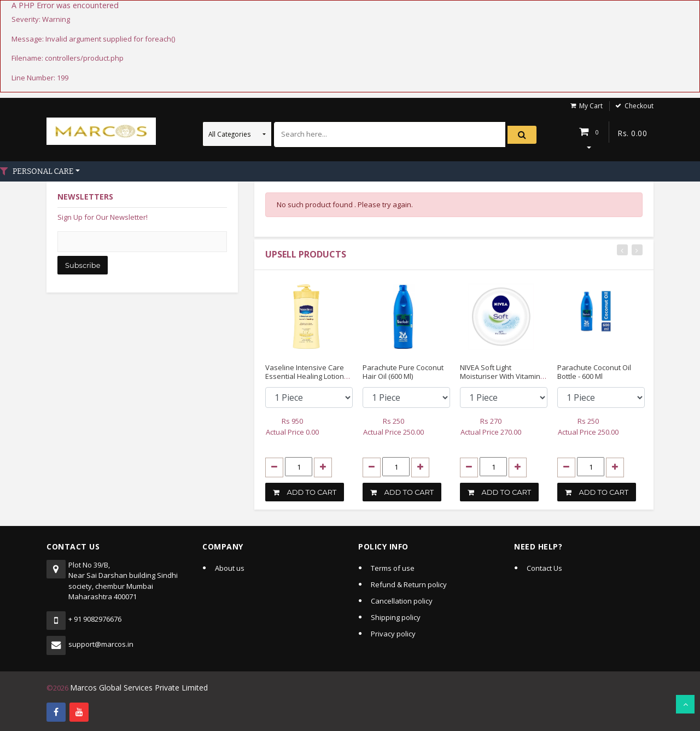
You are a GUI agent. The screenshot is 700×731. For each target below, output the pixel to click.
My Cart (591, 106)
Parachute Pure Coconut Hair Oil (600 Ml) (403, 372)
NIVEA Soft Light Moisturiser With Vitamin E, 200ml (504, 376)
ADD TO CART (305, 492)
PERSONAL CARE (42, 171)
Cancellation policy (402, 600)
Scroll (685, 704)
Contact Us (544, 568)
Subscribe (83, 265)
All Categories (231, 134)
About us (230, 568)
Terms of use (393, 568)
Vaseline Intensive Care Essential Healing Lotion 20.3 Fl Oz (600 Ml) (305, 376)
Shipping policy (396, 617)
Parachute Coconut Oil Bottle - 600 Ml (594, 372)
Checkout (639, 106)
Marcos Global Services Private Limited (134, 687)
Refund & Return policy (409, 584)
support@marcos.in (101, 644)
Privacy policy (393, 633)
